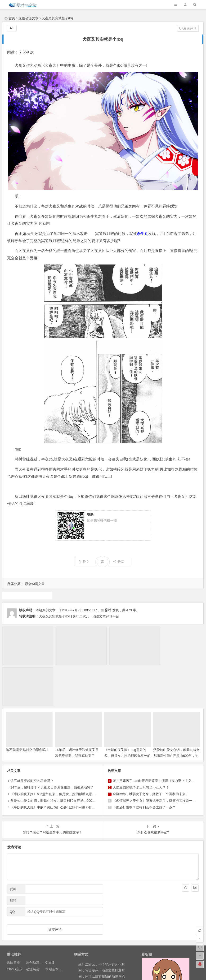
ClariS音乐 (15, 926)
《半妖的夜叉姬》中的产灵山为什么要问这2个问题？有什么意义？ (59, 765)
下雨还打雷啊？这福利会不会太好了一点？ (144, 765)
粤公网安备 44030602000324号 (83, 972)
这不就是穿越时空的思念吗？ (27, 707)
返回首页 (13, 920)
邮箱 (13, 858)
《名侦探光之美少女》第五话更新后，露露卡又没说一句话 (156, 758)
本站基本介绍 (55, 926)
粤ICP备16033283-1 (136, 972)
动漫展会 (33, 926)
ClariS (50, 920)
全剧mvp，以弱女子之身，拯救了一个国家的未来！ (151, 751)
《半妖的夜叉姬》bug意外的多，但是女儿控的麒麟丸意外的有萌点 (127, 713)
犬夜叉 (27, 595)
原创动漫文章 (28, 18)
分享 (119, 562)
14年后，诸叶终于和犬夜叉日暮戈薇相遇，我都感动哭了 (52, 745)
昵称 (13, 846)
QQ (12, 869)
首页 (10, 18)
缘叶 (108, 610)
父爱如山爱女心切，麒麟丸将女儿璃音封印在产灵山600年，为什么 (176, 713)
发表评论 (188, 28)
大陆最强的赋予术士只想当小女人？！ (141, 745)
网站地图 (114, 972)
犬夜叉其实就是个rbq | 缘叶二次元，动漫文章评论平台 (79, 616)
